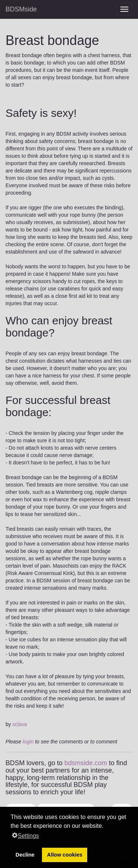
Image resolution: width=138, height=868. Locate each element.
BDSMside (21, 9)
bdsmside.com (86, 763)
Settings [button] (25, 836)
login (28, 742)
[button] (106, 827)
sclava (20, 724)
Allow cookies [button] (65, 855)
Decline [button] (25, 855)
